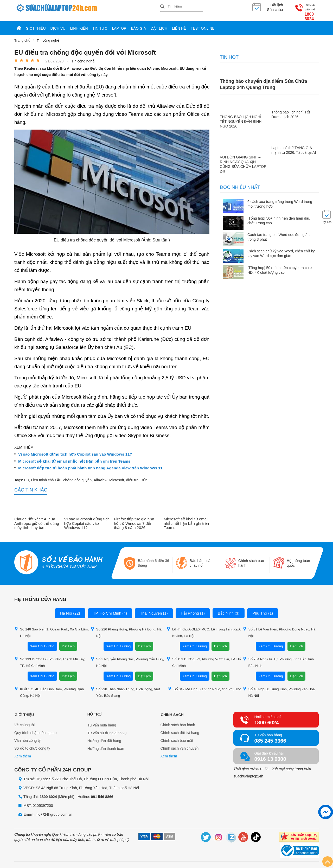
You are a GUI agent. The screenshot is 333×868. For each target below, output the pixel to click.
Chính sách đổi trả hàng (180, 728)
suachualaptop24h (248, 771)
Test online (203, 24)
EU (26, 475)
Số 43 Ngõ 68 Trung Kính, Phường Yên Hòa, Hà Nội (279, 687)
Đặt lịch (159, 24)
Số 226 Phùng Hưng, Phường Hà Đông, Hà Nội (126, 628)
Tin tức (100, 24)
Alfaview (100, 475)
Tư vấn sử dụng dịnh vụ (107, 728)
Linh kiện (79, 24)
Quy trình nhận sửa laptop (36, 728)
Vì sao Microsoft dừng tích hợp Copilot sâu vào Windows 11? (75, 450)
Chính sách (172, 710)
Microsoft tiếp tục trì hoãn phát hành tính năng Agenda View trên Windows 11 (90, 463)
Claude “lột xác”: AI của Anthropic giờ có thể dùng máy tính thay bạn (37, 519)
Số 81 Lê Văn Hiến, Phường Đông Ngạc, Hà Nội (279, 628)
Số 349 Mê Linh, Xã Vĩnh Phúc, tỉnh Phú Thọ (205, 684)
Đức (144, 475)
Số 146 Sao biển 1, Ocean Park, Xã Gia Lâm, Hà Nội (52, 628)
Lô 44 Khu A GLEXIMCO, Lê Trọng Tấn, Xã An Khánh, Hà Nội (204, 628)
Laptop (119, 24)
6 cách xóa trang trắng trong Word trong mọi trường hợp (280, 199)
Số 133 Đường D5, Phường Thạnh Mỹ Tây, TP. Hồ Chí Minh (50, 658)
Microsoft (117, 475)
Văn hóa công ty (27, 736)
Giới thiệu (36, 24)
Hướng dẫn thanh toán (106, 744)
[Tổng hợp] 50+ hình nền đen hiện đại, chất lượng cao (279, 216)
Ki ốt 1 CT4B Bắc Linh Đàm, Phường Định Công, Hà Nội (49, 687)
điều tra (132, 475)
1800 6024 (303, 10)
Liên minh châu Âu (46, 475)
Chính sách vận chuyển (180, 744)
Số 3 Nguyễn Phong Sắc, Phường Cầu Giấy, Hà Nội (127, 658)
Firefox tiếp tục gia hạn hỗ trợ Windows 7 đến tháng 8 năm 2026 (134, 519)
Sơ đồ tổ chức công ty (32, 744)
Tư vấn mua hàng (102, 720)
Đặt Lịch (68, 642)
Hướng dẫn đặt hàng (104, 736)
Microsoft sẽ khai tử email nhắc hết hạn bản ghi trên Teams (74, 456)
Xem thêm (23, 752)
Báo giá (138, 24)
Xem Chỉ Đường (42, 642)
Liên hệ (179, 24)
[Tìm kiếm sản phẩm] (182, 7)
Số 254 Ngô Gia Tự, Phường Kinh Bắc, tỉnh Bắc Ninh (278, 658)
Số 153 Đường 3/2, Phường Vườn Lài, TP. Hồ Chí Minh (204, 658)
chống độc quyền (77, 475)
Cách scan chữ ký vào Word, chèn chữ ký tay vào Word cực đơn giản (281, 249)
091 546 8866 (102, 792)
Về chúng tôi (24, 720)
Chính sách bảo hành (178, 720)
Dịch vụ (58, 24)
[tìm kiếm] (162, 7)
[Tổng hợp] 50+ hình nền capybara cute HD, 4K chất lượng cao (280, 265)
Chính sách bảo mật (177, 736)
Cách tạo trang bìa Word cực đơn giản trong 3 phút (278, 232)
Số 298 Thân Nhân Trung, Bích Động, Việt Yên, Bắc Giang (125, 687)
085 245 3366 (270, 736)
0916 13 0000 (270, 754)
